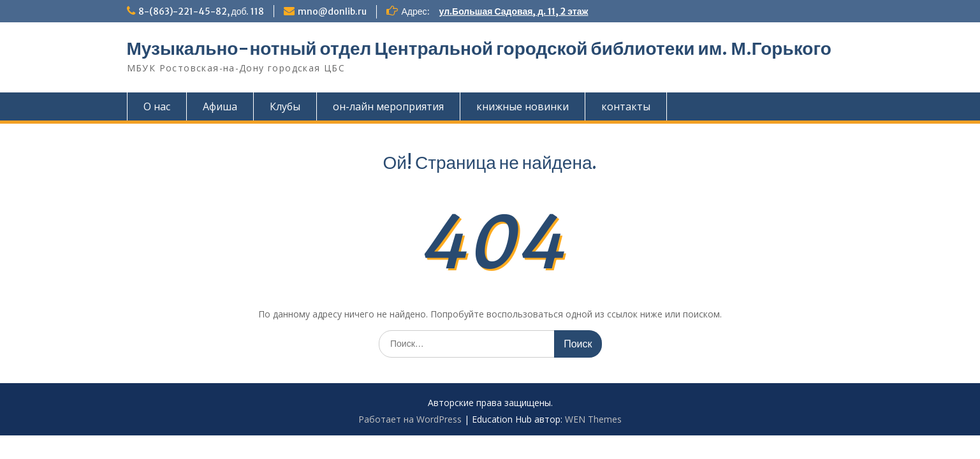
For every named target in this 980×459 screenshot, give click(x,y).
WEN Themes (593, 419)
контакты (626, 106)
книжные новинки (523, 106)
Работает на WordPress (410, 419)
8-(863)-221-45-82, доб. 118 (201, 11)
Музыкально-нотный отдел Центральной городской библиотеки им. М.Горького (479, 48)
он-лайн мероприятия (388, 106)
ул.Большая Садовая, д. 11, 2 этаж (514, 11)
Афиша (220, 106)
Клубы (285, 106)
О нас (157, 106)
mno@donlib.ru (332, 11)
